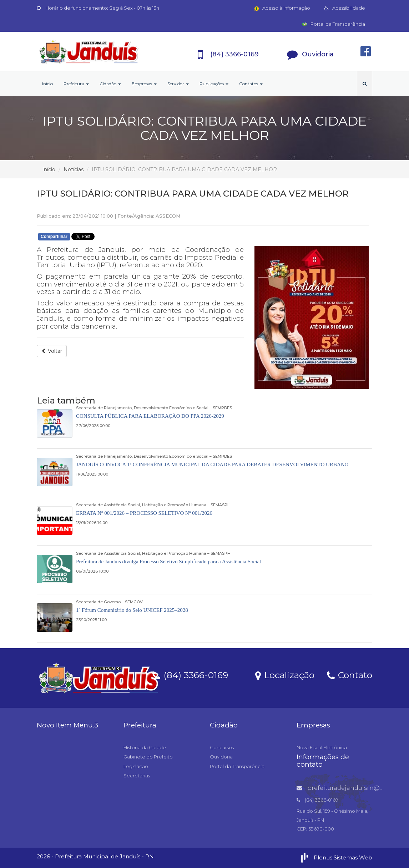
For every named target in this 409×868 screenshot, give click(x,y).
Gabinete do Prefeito (148, 757)
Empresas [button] (144, 84)
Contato (350, 675)
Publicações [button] (214, 84)
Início (47, 84)
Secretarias (137, 776)
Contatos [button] (251, 84)
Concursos (222, 747)
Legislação (136, 766)
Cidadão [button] (110, 84)
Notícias (74, 169)
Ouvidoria (221, 757)
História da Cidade (145, 747)
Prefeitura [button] (76, 84)
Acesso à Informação (282, 8)
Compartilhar (54, 237)
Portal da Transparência (333, 24)
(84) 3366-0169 (190, 675)
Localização (285, 675)
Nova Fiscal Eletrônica (322, 747)
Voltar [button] (52, 351)
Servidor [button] (178, 84)
